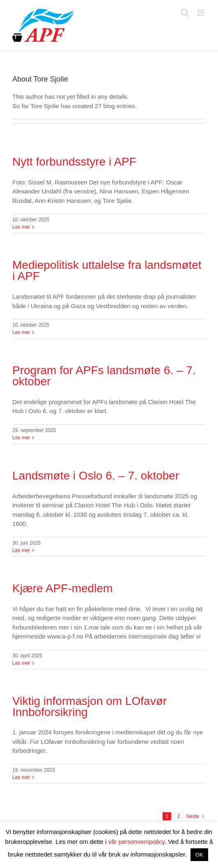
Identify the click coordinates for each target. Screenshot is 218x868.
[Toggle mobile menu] (201, 12)
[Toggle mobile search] (185, 12)
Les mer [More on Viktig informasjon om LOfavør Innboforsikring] (21, 777)
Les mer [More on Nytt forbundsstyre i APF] (21, 227)
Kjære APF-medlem (62, 588)
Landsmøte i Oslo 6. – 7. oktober (96, 476)
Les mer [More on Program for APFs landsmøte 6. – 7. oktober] (21, 438)
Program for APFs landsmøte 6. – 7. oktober (104, 376)
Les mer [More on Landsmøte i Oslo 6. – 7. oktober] (21, 550)
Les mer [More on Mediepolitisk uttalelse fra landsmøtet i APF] (21, 332)
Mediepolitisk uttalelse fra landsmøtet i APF (107, 270)
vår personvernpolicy (137, 842)
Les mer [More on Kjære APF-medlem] (21, 663)
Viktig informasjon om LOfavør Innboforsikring (89, 707)
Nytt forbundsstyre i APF (74, 162)
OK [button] (199, 855)
